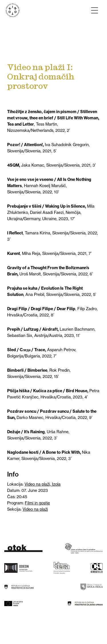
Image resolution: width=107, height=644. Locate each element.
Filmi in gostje (37, 503)
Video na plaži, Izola (43, 484)
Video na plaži (35, 509)
